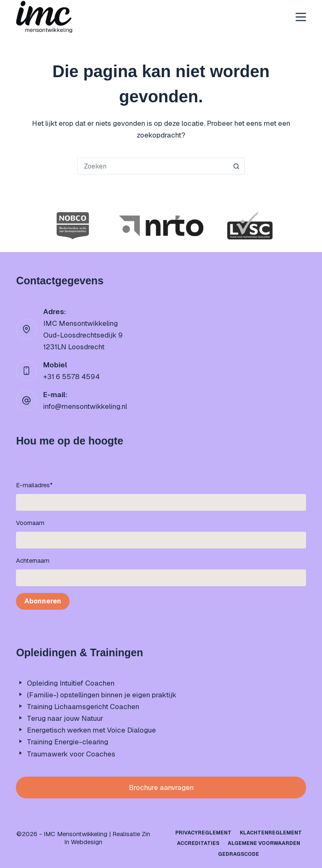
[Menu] (301, 17)
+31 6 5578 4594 (71, 377)
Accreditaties (198, 843)
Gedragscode (239, 854)
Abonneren (43, 601)
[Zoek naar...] (153, 166)
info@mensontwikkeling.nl (85, 406)
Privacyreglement (203, 833)
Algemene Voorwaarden (264, 843)
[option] (73, 226)
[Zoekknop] (236, 166)
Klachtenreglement (271, 833)
